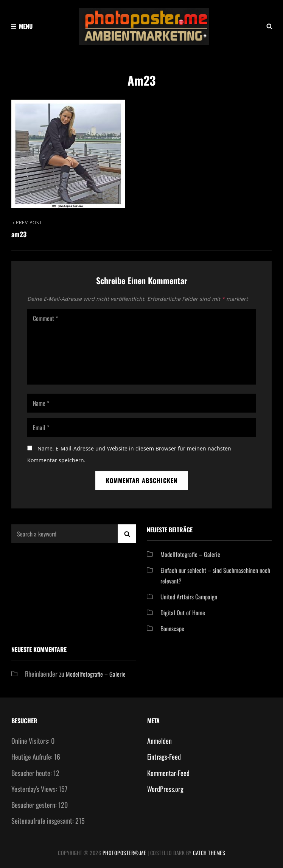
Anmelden (159, 741)
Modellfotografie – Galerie (190, 554)
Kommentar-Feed (168, 773)
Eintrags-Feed (164, 757)
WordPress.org (165, 789)
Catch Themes (209, 853)
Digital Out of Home (183, 613)
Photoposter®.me (124, 853)
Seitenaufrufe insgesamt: (43, 821)
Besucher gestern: (35, 805)
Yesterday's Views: (35, 789)
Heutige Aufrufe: (33, 757)
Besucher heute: (32, 773)
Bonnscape (172, 629)
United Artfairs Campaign (189, 597)
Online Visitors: (31, 741)
